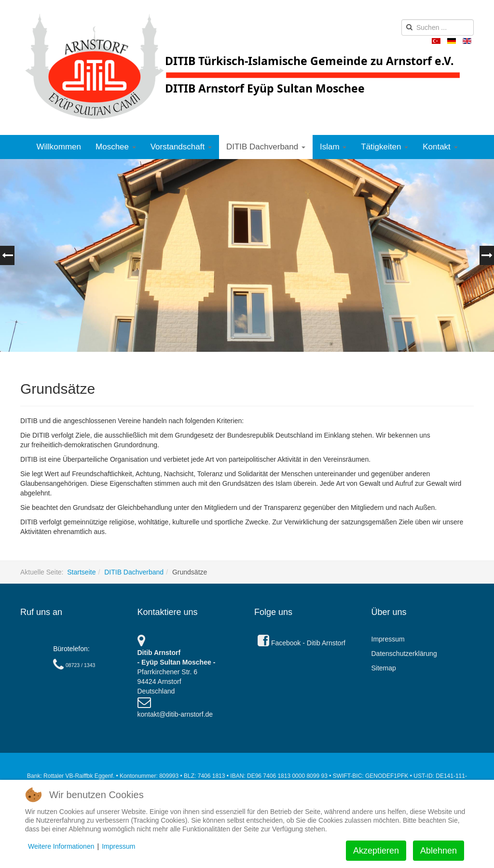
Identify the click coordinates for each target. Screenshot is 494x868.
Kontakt (440, 147)
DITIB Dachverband (266, 147)
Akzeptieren (376, 851)
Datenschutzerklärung (404, 654)
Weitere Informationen (61, 846)
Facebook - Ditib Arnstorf (302, 643)
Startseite (81, 572)
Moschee (116, 147)
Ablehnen (439, 851)
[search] (438, 27)
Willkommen (59, 147)
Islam (333, 147)
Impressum (388, 639)
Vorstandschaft (181, 147)
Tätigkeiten (384, 147)
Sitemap (384, 668)
